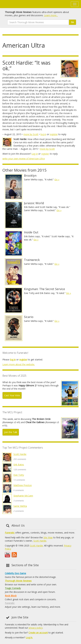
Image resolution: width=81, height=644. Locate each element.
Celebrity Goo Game (15, 573)
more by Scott (31, 134)
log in (43, 134)
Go (72, 22)
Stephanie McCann (23, 496)
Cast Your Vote (12, 395)
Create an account (38, 633)
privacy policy (36, 628)
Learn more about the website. (19, 364)
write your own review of (24, 159)
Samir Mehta (20, 506)
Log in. (29, 637)
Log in (35, 154)
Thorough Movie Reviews (18, 581)
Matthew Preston (23, 485)
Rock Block (11, 596)
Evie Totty (19, 475)
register (54, 134)
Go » (57, 179)
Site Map (48, 537)
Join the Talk (11, 432)
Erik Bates (19, 465)
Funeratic (10, 533)
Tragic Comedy (13, 588)
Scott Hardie (20, 454)
